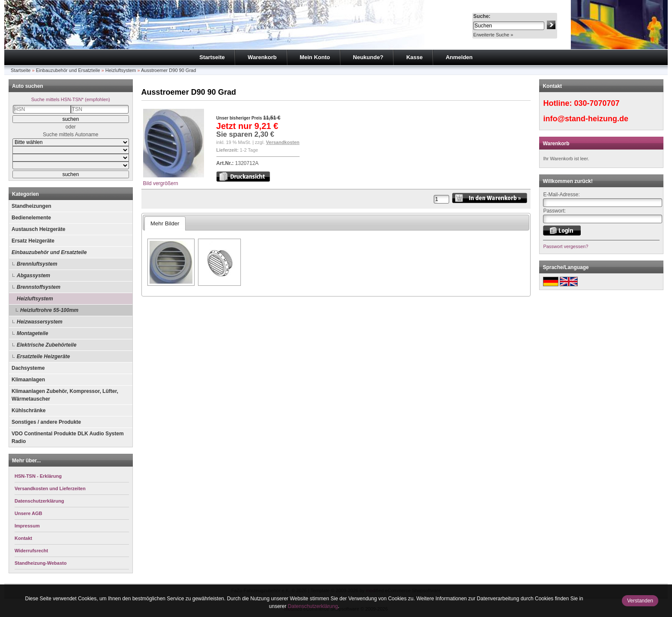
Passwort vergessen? (565, 246)
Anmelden (459, 57)
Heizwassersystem (40, 322)
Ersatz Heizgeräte (33, 241)
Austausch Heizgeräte (38, 229)
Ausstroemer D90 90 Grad (168, 70)
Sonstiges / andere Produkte (46, 422)
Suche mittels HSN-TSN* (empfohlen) (71, 99)
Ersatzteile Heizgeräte (43, 356)
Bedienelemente (31, 218)
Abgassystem (33, 276)
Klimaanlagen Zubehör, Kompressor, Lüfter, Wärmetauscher (65, 395)
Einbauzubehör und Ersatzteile (68, 70)
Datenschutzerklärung (313, 606)
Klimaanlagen (28, 380)
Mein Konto (315, 57)
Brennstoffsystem (39, 287)
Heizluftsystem (121, 70)
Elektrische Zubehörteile (46, 345)
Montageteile (32, 333)
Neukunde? (368, 57)
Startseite (212, 57)
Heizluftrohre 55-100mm (49, 310)
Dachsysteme (28, 368)
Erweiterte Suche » (493, 35)
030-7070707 (597, 103)
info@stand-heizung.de (586, 119)
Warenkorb (262, 57)
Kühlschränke (28, 410)
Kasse (414, 57)
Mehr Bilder (165, 223)
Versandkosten (283, 142)
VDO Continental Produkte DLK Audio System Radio (68, 437)
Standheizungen (31, 206)
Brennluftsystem (37, 264)
